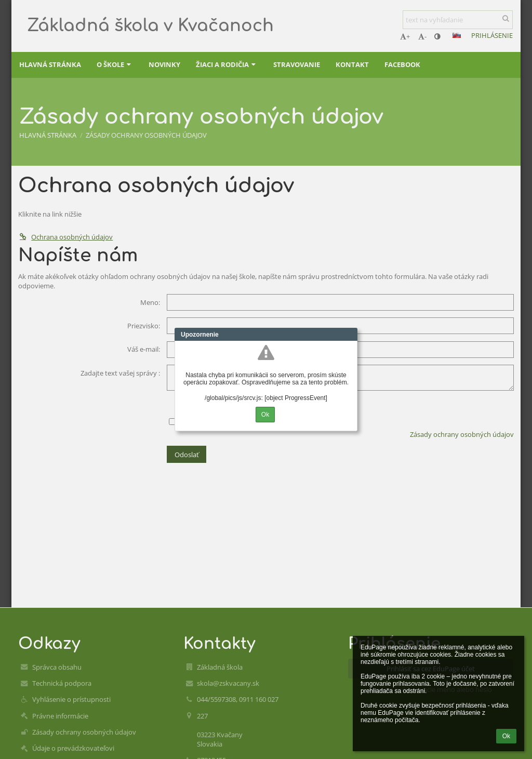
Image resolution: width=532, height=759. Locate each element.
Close (350, 335)
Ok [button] (506, 736)
